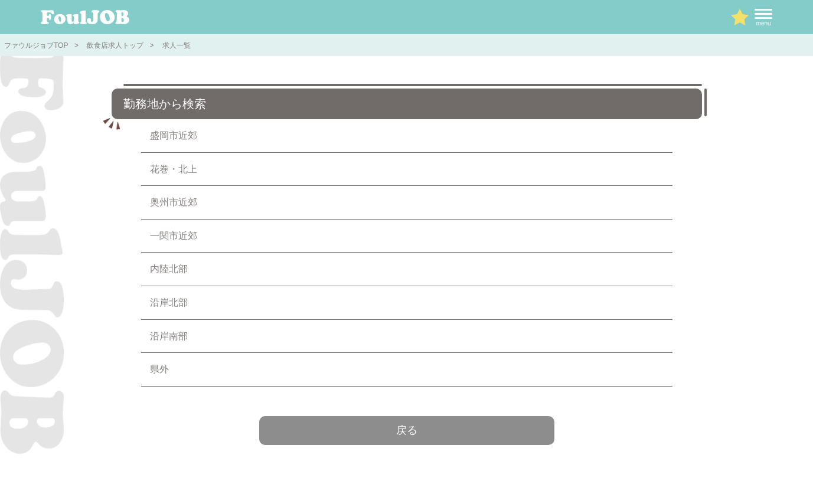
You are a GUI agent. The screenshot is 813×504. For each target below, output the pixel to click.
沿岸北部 (169, 302)
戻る (407, 430)
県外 (159, 369)
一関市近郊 (174, 236)
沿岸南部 (169, 336)
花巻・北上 (174, 169)
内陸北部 (169, 269)
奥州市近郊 (174, 202)
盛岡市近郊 (174, 135)
